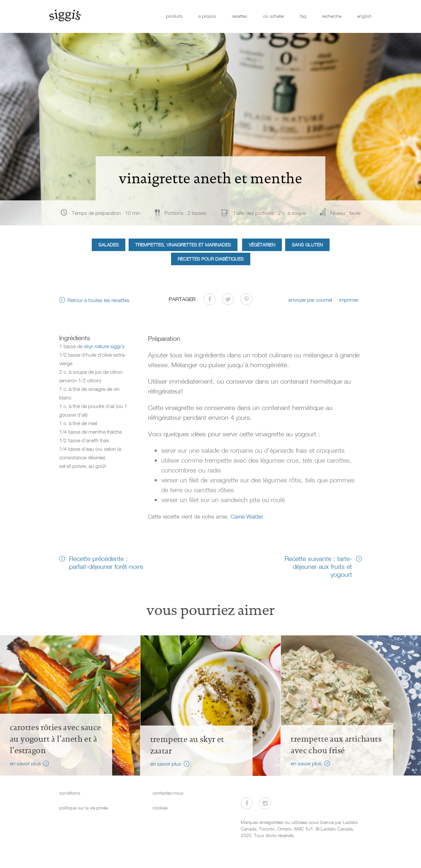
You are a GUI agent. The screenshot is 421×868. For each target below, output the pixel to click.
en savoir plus (25, 763)
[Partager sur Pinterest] (246, 299)
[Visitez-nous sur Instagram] (265, 803)
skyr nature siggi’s (104, 346)
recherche (332, 16)
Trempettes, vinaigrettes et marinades (183, 245)
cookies (160, 808)
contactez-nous (168, 793)
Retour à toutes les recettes (99, 300)
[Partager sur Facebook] (210, 299)
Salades (109, 245)
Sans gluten (307, 245)
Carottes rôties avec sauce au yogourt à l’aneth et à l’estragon (55, 739)
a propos (207, 16)
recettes (240, 16)
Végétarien (262, 245)
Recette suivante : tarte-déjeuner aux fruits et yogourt (318, 566)
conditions (70, 793)
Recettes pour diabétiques (211, 259)
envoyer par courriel (310, 300)
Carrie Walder (247, 516)
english (364, 16)
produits (174, 16)
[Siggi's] (65, 15)
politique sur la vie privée (84, 808)
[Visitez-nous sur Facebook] (247, 803)
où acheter (274, 16)
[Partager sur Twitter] (228, 299)
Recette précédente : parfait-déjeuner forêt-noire (106, 562)
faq (303, 16)
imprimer (349, 300)
